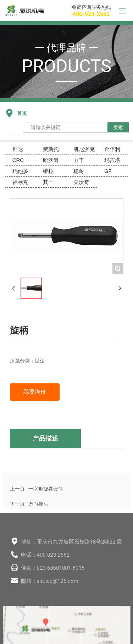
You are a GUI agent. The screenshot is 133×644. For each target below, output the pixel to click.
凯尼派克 (84, 149)
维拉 (48, 171)
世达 (18, 149)
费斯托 (51, 149)
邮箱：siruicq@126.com (50, 581)
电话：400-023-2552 (45, 555)
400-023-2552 (91, 14)
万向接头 (38, 504)
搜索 (118, 127)
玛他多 (20, 171)
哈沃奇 (51, 160)
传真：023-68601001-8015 (53, 568)
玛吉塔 (112, 160)
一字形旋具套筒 (46, 489)
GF (108, 171)
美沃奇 (81, 182)
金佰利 (112, 149)
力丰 (79, 160)
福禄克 (20, 182)
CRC (18, 160)
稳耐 (79, 171)
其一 (48, 182)
